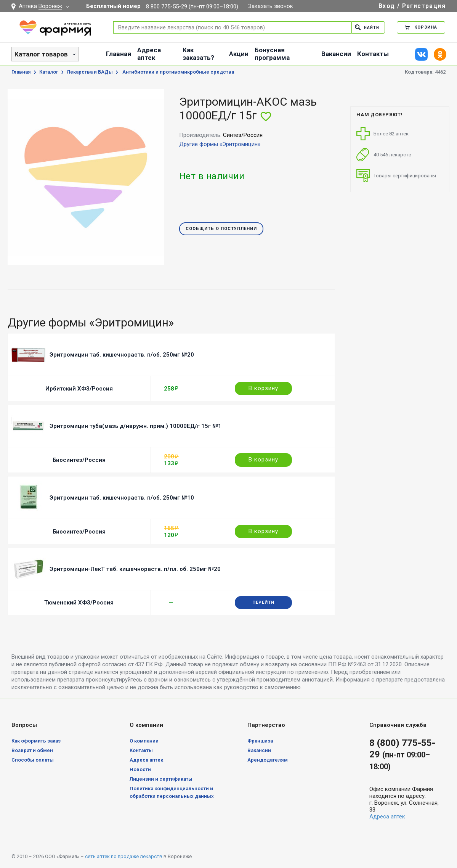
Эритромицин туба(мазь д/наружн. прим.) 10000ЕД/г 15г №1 (135, 426)
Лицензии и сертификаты (161, 779)
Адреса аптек (149, 54)
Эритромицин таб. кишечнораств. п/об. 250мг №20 (122, 355)
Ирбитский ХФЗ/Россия (79, 389)
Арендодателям (268, 760)
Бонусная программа (272, 54)
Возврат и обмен (32, 750)
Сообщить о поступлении (221, 229)
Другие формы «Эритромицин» (220, 144)
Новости (140, 769)
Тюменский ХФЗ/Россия (79, 603)
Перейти (263, 602)
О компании (144, 741)
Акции (239, 54)
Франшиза (260, 741)
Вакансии (336, 54)
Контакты (373, 54)
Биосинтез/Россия (79, 460)
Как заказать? (198, 54)
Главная (119, 54)
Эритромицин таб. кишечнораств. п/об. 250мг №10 (122, 498)
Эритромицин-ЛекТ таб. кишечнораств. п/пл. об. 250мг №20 (135, 569)
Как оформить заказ (36, 741)
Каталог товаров (41, 54)
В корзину (263, 388)
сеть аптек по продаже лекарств (124, 856)
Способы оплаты (33, 760)
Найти (366, 27)
